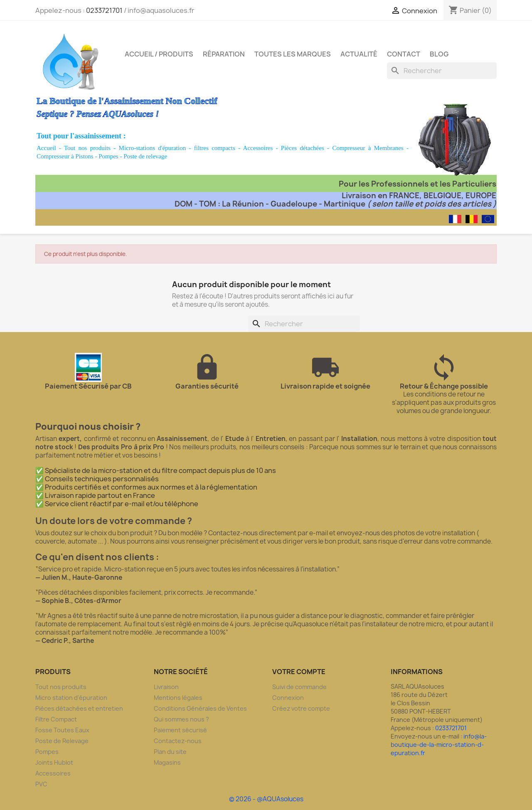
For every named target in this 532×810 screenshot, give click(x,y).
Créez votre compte (301, 708)
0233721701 (104, 10)
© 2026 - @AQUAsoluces (266, 799)
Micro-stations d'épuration (153, 148)
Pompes (108, 156)
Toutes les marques (293, 54)
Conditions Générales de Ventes (200, 708)
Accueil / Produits (159, 54)
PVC (41, 784)
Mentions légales (178, 698)
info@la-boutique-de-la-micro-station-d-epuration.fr (439, 745)
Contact (404, 54)
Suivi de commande (299, 687)
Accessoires (258, 148)
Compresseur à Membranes (368, 148)
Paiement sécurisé (180, 730)
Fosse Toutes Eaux (62, 730)
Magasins (167, 762)
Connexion (288, 698)
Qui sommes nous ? (181, 719)
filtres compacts (215, 148)
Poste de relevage (145, 156)
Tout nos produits (87, 148)
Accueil (46, 148)
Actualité (359, 54)
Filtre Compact (56, 719)
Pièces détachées (303, 148)
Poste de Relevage (62, 741)
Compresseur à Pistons (65, 156)
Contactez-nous (178, 741)
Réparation (224, 54)
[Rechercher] (442, 71)
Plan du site (170, 752)
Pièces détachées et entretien (79, 708)
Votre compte (299, 672)
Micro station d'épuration (71, 698)
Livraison (166, 687)
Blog (439, 54)
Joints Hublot (54, 762)
